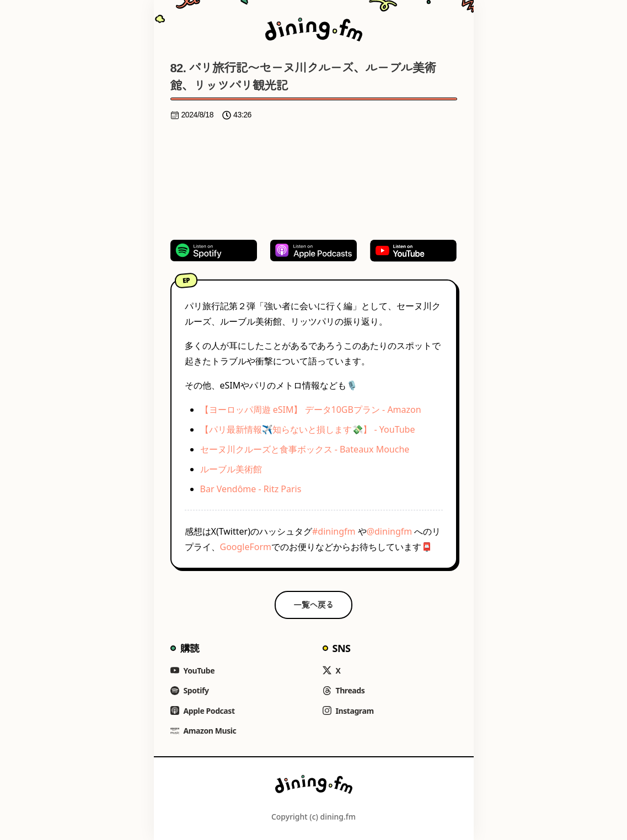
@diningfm (390, 531)
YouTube (193, 671)
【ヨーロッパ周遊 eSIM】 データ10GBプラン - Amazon (311, 410)
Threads (344, 690)
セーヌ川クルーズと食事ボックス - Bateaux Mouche (305, 449)
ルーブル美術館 (231, 469)
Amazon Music (203, 731)
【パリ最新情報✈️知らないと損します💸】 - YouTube (308, 429)
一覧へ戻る (313, 605)
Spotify (190, 690)
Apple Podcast (203, 711)
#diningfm (334, 531)
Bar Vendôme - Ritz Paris (251, 489)
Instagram (348, 711)
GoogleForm (246, 547)
